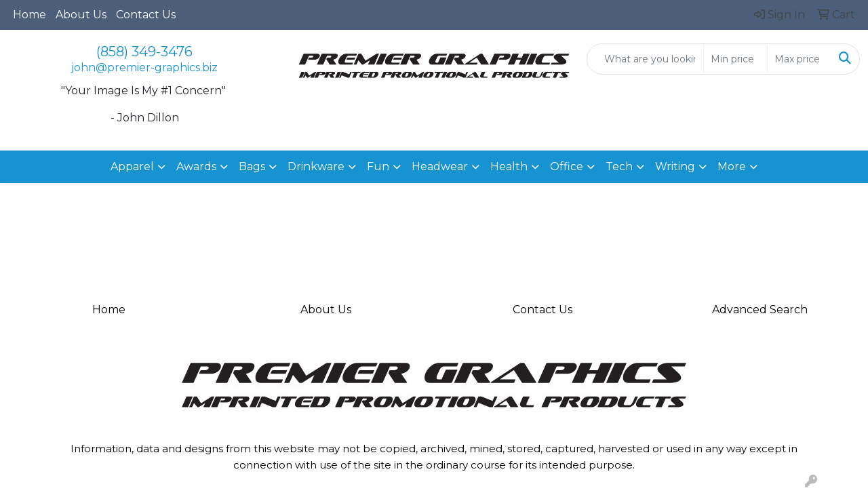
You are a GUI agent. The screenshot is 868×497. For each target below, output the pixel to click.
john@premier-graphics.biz (144, 67)
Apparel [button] (132, 166)
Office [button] (567, 166)
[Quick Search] (645, 59)
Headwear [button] (440, 166)
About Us (81, 15)
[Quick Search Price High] (799, 59)
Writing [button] (675, 166)
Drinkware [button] (316, 166)
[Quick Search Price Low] (735, 59)
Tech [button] (619, 166)
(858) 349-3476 (144, 52)
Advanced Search (760, 310)
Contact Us (146, 15)
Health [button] (509, 166)
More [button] (732, 166)
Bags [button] (252, 166)
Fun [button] (378, 166)
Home (29, 15)
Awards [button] (196, 166)
